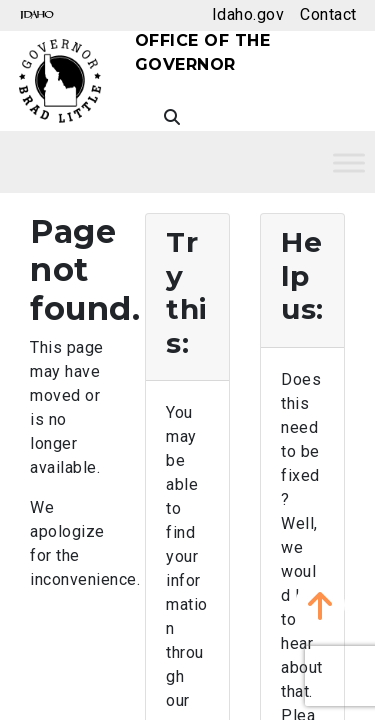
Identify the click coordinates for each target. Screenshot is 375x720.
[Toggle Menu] (349, 162)
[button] (320, 605)
